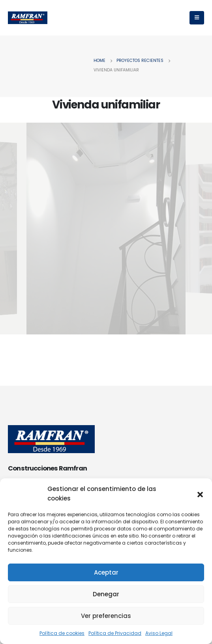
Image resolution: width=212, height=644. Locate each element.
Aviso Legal (159, 633)
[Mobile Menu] (197, 18)
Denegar (106, 594)
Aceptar (106, 572)
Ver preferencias (106, 616)
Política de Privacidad (115, 633)
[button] (200, 494)
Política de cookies (62, 633)
